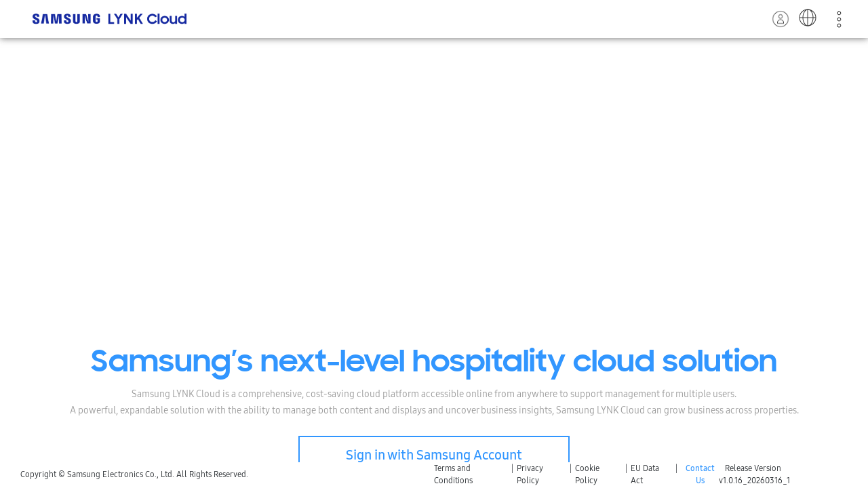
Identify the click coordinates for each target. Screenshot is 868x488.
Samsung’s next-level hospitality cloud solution (434, 364)
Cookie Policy (587, 474)
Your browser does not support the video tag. (434, 255)
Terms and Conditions (453, 474)
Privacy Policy (530, 474)
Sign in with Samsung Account (434, 455)
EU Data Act (645, 474)
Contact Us (700, 474)
